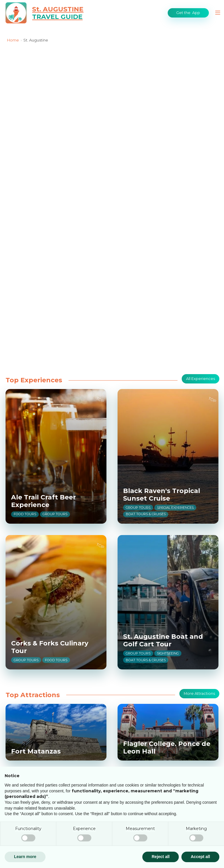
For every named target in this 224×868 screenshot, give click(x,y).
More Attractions (200, 693)
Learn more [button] (25, 857)
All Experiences (201, 379)
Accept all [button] (200, 857)
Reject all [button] (161, 857)
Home (13, 40)
